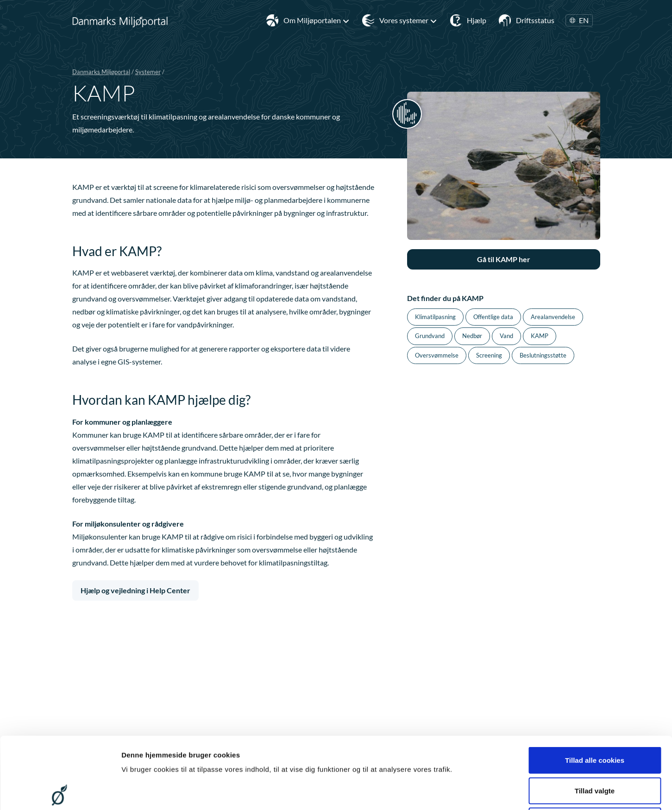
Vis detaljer (481, 792)
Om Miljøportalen (317, 20)
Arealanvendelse (553, 317)
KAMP (540, 336)
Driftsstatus (535, 20)
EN (579, 20)
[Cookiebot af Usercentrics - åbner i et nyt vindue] (60, 792)
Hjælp (477, 20)
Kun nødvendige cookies (595, 749)
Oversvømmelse (437, 355)
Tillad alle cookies (595, 688)
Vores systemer (408, 20)
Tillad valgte (595, 719)
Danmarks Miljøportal (101, 72)
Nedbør (472, 336)
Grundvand (430, 336)
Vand (506, 336)
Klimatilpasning (435, 317)
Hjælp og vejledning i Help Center (135, 590)
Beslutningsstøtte (543, 355)
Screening (489, 355)
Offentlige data (493, 317)
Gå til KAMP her (504, 259)
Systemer (148, 72)
